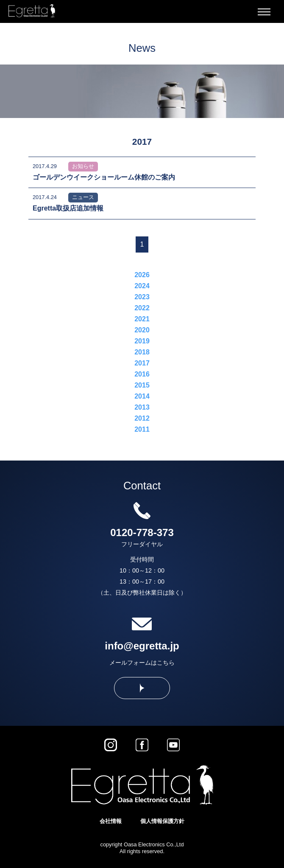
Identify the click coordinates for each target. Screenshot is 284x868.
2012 (142, 418)
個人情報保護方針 (162, 821)
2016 (142, 374)
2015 (142, 385)
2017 (142, 363)
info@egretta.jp (142, 646)
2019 (142, 341)
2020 (142, 330)
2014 (142, 396)
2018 (142, 352)
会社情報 (111, 821)
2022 (142, 308)
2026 (142, 275)
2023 (142, 297)
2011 (142, 429)
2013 (142, 407)
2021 (142, 319)
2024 (142, 286)
